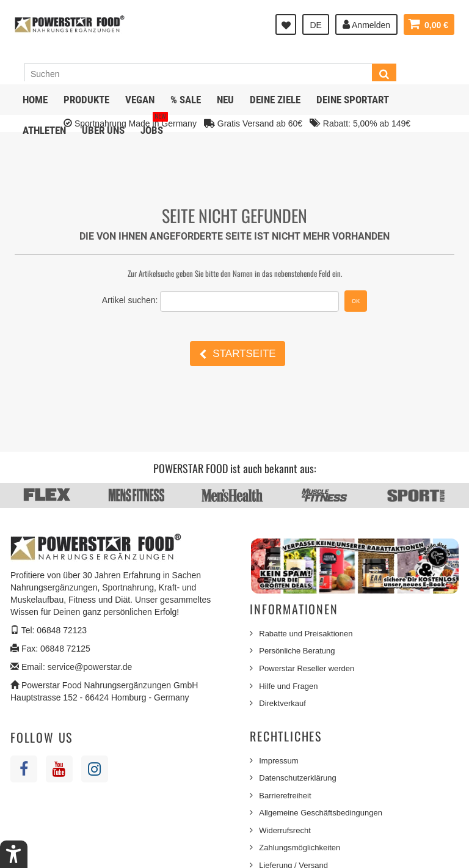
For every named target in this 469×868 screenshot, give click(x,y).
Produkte (86, 100)
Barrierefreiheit (285, 796)
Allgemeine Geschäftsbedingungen (321, 813)
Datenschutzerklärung (297, 778)
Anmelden (366, 24)
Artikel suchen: (130, 300)
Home (35, 100)
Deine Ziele (275, 100)
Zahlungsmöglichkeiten (300, 848)
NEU (225, 100)
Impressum (278, 761)
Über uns (103, 130)
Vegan (140, 100)
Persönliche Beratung (297, 651)
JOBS (154, 126)
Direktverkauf (282, 703)
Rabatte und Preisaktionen (306, 634)
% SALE (186, 100)
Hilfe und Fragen (288, 686)
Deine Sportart (353, 100)
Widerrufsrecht (285, 830)
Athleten (44, 130)
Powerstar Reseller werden (307, 668)
